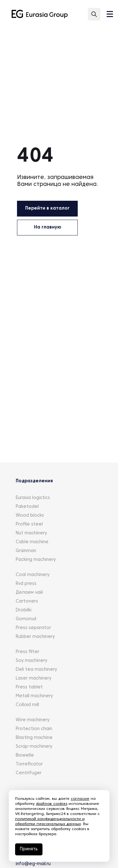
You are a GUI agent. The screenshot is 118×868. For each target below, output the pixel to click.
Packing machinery (36, 560)
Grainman (26, 551)
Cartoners (27, 601)
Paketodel (27, 507)
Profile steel (29, 524)
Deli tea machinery (36, 670)
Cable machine (32, 542)
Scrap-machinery (34, 747)
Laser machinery (34, 678)
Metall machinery (34, 696)
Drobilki (24, 610)
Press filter (28, 652)
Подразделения (34, 481)
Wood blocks (30, 516)
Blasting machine (34, 738)
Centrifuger (29, 773)
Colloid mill (27, 705)
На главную (48, 227)
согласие (80, 799)
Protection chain (34, 729)
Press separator (33, 628)
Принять (29, 849)
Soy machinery (31, 661)
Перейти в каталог (47, 208)
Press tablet (29, 687)
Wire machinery (33, 720)
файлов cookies (52, 804)
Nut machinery (31, 533)
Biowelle (25, 755)
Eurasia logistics (33, 498)
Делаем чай (29, 593)
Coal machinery (33, 575)
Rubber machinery (35, 637)
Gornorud (26, 619)
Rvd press (26, 584)
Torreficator (29, 764)
